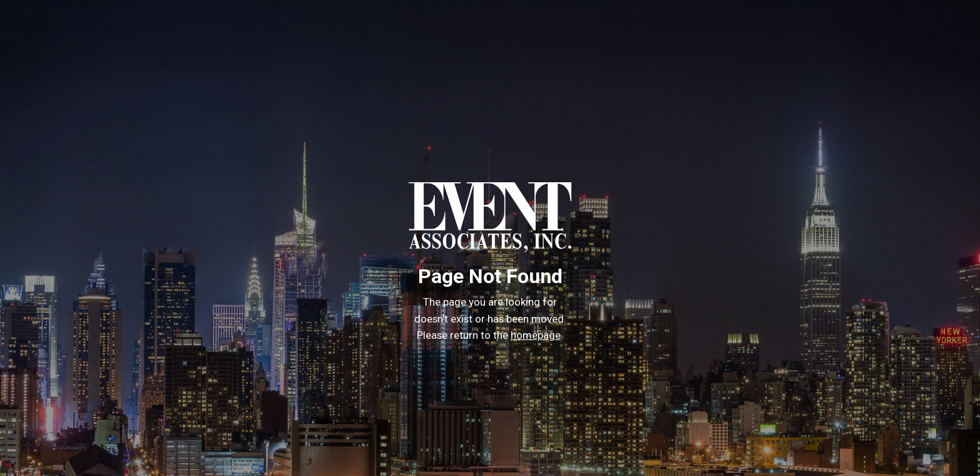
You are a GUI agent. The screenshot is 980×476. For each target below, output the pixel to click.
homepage (536, 335)
